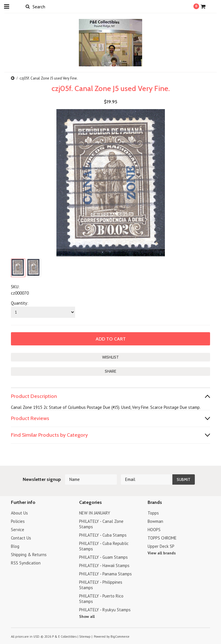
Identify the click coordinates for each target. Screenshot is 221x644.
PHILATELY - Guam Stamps (103, 557)
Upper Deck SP (161, 546)
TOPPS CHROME (162, 538)
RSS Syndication (26, 563)
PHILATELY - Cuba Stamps (103, 535)
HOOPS (154, 530)
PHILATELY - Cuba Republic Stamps (104, 546)
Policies (18, 521)
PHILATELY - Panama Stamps (105, 574)
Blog (15, 546)
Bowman (155, 521)
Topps (153, 513)
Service (18, 530)
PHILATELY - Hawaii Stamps (104, 565)
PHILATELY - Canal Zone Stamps (101, 524)
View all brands (162, 553)
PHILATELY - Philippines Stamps (101, 585)
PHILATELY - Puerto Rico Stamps (101, 599)
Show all (87, 616)
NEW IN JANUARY (95, 513)
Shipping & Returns (29, 555)
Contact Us (21, 538)
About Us (19, 513)
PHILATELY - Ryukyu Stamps (105, 610)
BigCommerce (120, 637)
